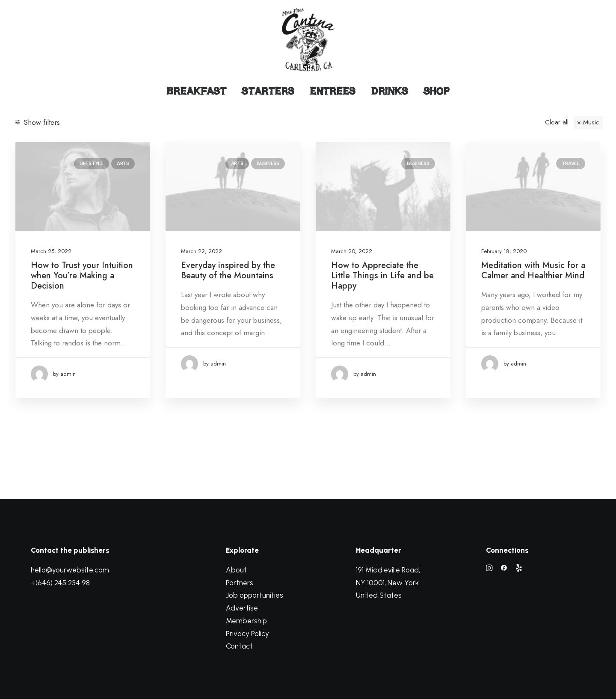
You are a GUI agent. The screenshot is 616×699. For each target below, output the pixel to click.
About (236, 570)
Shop (437, 91)
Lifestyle (92, 163)
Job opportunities (255, 595)
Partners (240, 583)
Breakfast (196, 91)
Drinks (389, 91)
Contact (239, 646)
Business (268, 163)
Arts (123, 163)
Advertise (242, 608)
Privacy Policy (247, 634)
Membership (246, 621)
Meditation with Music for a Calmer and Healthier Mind (533, 270)
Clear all (557, 122)
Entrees (333, 91)
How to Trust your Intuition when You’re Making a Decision (82, 276)
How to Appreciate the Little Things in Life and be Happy (382, 276)
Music (591, 122)
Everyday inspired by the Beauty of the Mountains (228, 270)
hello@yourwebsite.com (70, 570)
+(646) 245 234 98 (60, 583)
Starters (268, 91)
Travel (571, 163)
